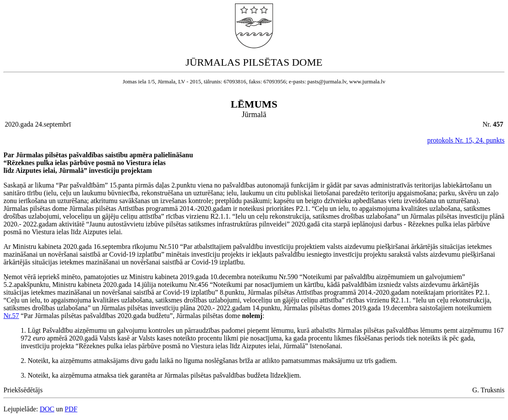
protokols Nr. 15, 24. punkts (466, 140)
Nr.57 (11, 316)
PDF (71, 409)
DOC (47, 409)
